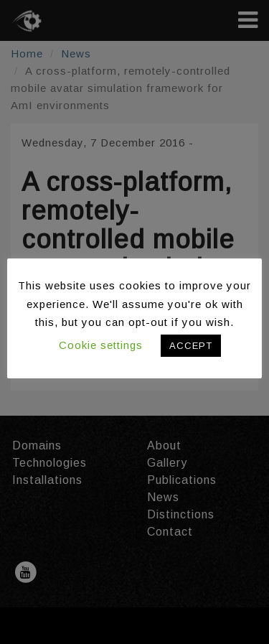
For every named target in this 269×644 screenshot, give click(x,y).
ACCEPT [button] (191, 346)
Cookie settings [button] (101, 345)
